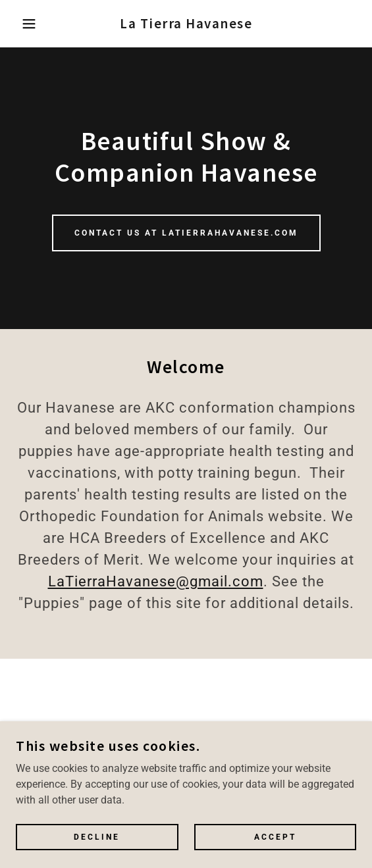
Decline (97, 836)
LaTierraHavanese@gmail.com (156, 581)
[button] (26, 24)
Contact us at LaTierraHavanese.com (186, 233)
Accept (275, 836)
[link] (186, 23)
